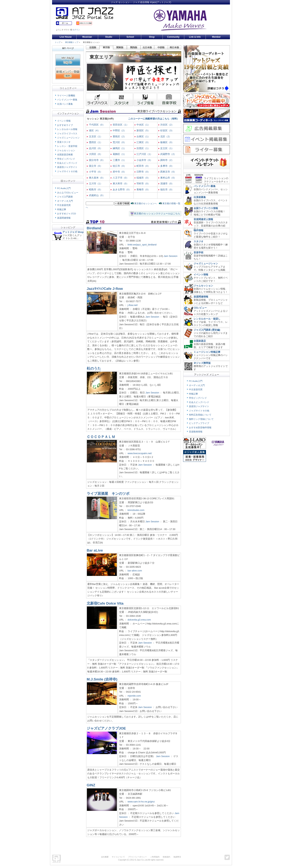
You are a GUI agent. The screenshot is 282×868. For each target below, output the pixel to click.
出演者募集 (200, 197)
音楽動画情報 (196, 432)
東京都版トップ (72, 42)
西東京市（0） (168, 172)
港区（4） (94, 130)
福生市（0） (167, 190)
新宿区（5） (143, 130)
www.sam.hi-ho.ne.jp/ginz (141, 802)
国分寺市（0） (97, 160)
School (130, 37)
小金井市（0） (144, 160)
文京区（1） (96, 136)
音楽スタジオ (64, 142)
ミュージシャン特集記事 (207, 352)
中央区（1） (143, 125)
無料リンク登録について (201, 419)
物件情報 (198, 230)
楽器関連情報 (64, 218)
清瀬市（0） (167, 184)
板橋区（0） (167, 142)
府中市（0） (119, 172)
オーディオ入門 (65, 201)
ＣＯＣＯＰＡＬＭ (101, 437)
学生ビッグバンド (66, 159)
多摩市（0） (167, 166)
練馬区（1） (119, 148)
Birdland (94, 228)
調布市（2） (167, 160)
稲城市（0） (143, 178)
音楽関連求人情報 (203, 219)
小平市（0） (96, 172)
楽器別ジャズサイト (67, 167)
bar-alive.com (135, 571)
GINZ (91, 785)
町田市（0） (143, 166)
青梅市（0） (143, 190)
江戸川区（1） (144, 154)
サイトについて (118, 857)
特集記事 (62, 209)
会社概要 (105, 857)
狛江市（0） (119, 166)
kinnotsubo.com (136, 510)
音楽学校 (198, 252)
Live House (66, 37)
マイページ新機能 (66, 96)
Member (216, 37)
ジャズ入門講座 (65, 197)
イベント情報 (64, 121)
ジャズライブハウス (67, 134)
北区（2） (166, 136)
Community (173, 37)
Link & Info (195, 37)
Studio (109, 37)
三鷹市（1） (119, 160)
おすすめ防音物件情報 (200, 428)
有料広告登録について (200, 415)
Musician (87, 37)
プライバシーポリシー (137, 857)
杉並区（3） (167, 130)
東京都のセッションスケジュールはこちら (157, 213)
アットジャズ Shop (73, 232)
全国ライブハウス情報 (206, 208)
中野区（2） (119, 130)
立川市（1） (96, 184)
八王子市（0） (121, 178)
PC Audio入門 (64, 188)
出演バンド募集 (65, 104)
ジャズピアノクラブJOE (106, 728)
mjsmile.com (134, 696)
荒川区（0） (119, 142)
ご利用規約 (155, 857)
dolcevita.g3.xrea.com (139, 620)
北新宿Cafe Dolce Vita (105, 603)
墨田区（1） (96, 142)
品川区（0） (96, 148)
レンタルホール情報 (67, 129)
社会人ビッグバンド (67, 163)
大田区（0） (96, 154)
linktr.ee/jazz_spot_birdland (142, 245)
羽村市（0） (143, 184)
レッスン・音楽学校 (67, 146)
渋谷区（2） (167, 125)
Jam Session (170, 256)
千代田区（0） (97, 125)
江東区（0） (143, 142)
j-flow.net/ (133, 305)
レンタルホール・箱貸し (207, 319)
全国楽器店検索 (65, 155)
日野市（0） (143, 172)
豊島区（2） (119, 136)
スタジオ (198, 241)
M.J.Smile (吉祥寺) (102, 679)
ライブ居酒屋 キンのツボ (108, 494)
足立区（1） (167, 148)
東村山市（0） (168, 178)
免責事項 (177, 857)
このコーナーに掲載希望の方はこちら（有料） (154, 119)
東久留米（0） (97, 178)
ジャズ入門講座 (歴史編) (207, 330)
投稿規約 (166, 857)
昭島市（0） (96, 190)
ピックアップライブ (199, 423)
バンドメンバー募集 (67, 100)
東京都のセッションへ (145, 203)
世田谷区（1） (121, 125)
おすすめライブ (65, 125)
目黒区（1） (143, 148)
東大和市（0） (121, 184)
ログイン (76, 30)
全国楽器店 (200, 341)
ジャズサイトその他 (67, 171)
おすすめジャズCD (67, 214)
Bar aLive (95, 550)
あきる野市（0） (122, 190)
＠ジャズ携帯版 (202, 363)
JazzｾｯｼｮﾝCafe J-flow (105, 289)
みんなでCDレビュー (68, 193)
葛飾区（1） (119, 154)
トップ (58, 42)
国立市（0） (96, 166)
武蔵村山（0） (97, 195)
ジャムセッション (66, 150)
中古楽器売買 (64, 205)
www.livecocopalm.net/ (140, 453)
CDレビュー (200, 308)
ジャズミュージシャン (68, 138)
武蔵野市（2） (168, 154)
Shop (152, 37)
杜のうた (94, 368)
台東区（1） (143, 136)
